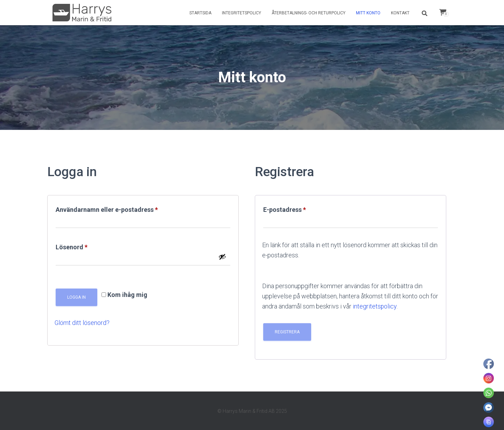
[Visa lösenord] (222, 257)
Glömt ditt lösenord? (82, 323)
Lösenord (91, 246)
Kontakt (400, 13)
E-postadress (304, 208)
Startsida (200, 13)
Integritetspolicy (241, 13)
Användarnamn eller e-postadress (126, 208)
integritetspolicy (375, 306)
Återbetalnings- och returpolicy (309, 13)
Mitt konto (368, 13)
